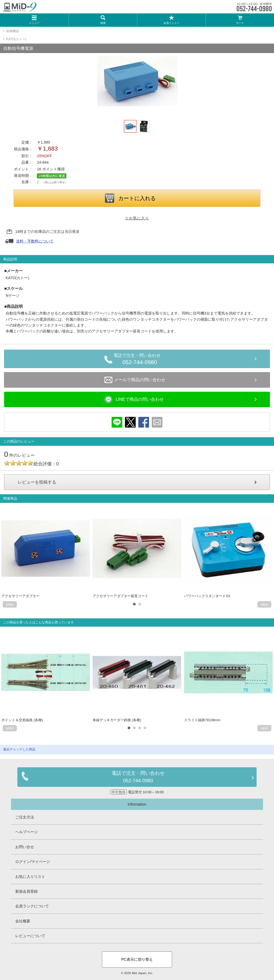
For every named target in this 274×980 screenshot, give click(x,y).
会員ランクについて (32, 906)
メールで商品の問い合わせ (135, 380)
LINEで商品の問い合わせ (134, 399)
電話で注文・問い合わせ (140, 360)
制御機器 (13, 31)
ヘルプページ (26, 832)
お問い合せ (25, 847)
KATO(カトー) (16, 39)
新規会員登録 (26, 891)
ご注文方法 (25, 817)
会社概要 (23, 921)
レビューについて (30, 936)
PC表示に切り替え (137, 959)
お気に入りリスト (30, 877)
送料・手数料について (35, 241)
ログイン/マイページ (33, 862)
